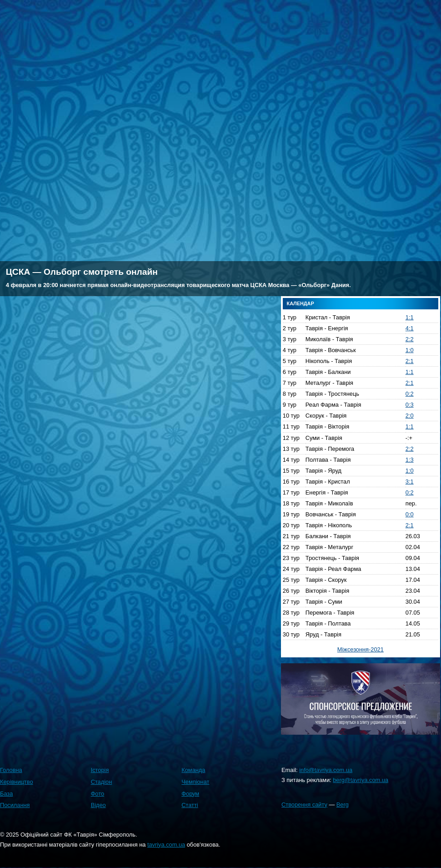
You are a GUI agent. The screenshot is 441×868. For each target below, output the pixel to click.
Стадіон (102, 782)
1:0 (410, 350)
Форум (190, 794)
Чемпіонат (195, 782)
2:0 (410, 416)
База (6, 794)
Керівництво (17, 782)
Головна (11, 770)
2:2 (410, 339)
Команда (193, 770)
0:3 (410, 405)
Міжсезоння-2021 (361, 649)
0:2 (410, 394)
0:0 (410, 514)
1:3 (410, 460)
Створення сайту (304, 805)
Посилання (15, 805)
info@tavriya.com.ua (326, 770)
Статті (190, 805)
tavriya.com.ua (166, 845)
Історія (100, 770)
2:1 (410, 361)
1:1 (410, 317)
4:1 (410, 328)
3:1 (410, 482)
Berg (343, 805)
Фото (98, 794)
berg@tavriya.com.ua (361, 780)
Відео (98, 805)
